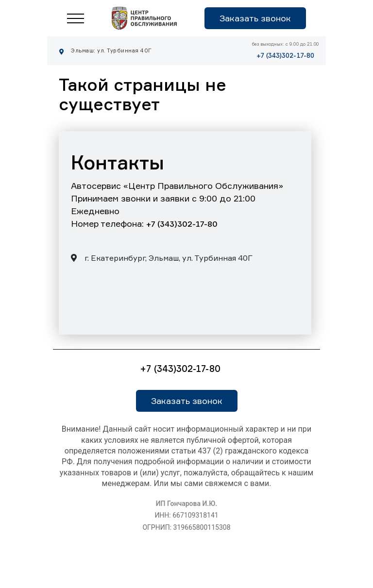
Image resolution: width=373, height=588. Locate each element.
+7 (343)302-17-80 (285, 55)
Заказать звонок (255, 18)
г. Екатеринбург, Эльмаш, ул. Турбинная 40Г (162, 258)
